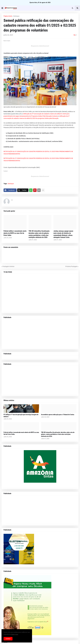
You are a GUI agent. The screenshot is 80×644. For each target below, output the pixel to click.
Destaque (16, 16)
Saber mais (15, 634)
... (12, 200)
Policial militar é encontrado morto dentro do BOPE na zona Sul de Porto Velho (15, 233)
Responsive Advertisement (40, 46)
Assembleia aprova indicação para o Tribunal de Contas (58, 415)
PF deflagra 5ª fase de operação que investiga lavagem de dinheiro (21, 416)
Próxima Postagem (71, 266)
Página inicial (8, 16)
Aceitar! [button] (8, 639)
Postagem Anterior (8, 266)
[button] (2, 8)
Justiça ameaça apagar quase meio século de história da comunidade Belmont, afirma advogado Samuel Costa (63, 234)
